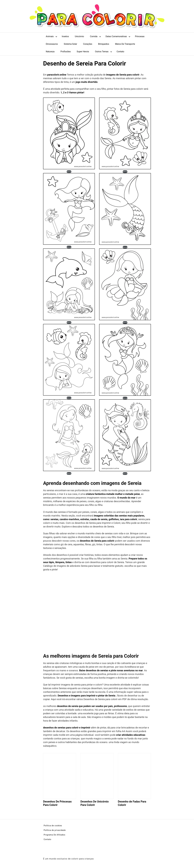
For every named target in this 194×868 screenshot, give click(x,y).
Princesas (140, 36)
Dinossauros (52, 44)
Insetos (65, 36)
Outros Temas (102, 52)
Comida (94, 36)
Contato (120, 52)
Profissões (66, 52)
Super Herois (83, 52)
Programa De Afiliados (54, 835)
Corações (88, 44)
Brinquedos (104, 44)
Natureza (50, 52)
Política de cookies (53, 826)
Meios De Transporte (125, 44)
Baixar (69, 172)
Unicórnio (79, 36)
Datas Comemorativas (116, 36)
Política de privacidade (55, 830)
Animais (50, 36)
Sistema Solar (71, 44)
